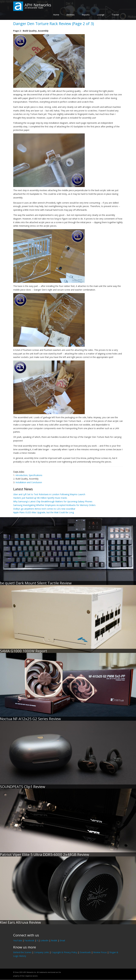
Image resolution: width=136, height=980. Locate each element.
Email (62, 940)
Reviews (71, 15)
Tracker (115, 15)
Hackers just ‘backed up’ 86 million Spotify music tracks (40, 498)
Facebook (29, 940)
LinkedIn (44, 940)
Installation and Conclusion (29, 482)
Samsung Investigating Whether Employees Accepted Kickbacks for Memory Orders (54, 505)
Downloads (85, 952)
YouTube (18, 940)
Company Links (41, 952)
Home (56, 15)
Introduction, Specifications (29, 475)
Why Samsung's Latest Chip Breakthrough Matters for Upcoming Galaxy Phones (53, 501)
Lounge (101, 15)
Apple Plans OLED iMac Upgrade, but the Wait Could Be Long (44, 512)
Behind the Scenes (22, 952)
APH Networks (38, 5)
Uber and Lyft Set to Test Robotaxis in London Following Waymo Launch (49, 494)
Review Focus (100, 952)
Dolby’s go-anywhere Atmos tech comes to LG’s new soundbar (44, 509)
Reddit (54, 940)
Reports (86, 15)
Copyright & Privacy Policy (64, 952)
